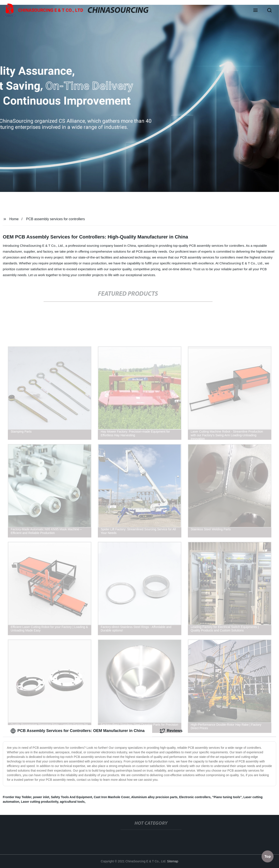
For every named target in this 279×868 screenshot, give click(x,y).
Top (268, 855)
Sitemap (173, 861)
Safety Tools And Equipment (71, 797)
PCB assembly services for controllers (55, 219)
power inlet (41, 797)
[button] (255, 11)
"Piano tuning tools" (227, 797)
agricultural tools (72, 802)
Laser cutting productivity (40, 802)
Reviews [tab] (171, 731)
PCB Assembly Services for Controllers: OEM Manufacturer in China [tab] (77, 731)
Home (14, 219)
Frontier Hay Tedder (17, 797)
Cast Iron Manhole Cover (112, 797)
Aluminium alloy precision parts (154, 797)
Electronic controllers (195, 797)
